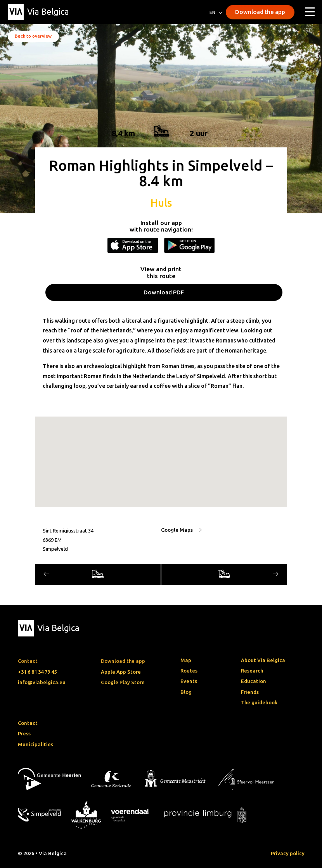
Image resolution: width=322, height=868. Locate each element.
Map (186, 660)
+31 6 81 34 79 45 (37, 672)
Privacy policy (288, 853)
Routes (189, 671)
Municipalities (35, 744)
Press (24, 733)
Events (189, 681)
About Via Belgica (263, 660)
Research (252, 671)
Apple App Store (121, 672)
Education (254, 681)
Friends (250, 692)
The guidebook (259, 702)
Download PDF (164, 292)
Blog (186, 692)
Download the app (260, 12)
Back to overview (33, 36)
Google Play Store (123, 682)
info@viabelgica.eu (42, 682)
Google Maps (181, 530)
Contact (28, 723)
